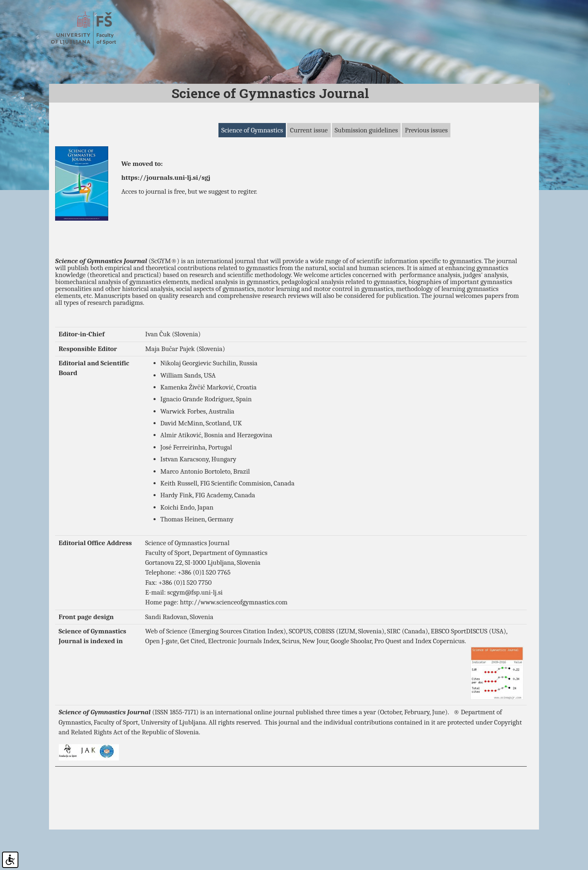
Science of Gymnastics (252, 174)
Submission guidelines (366, 174)
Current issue (309, 174)
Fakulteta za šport (91, 30)
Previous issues (426, 174)
